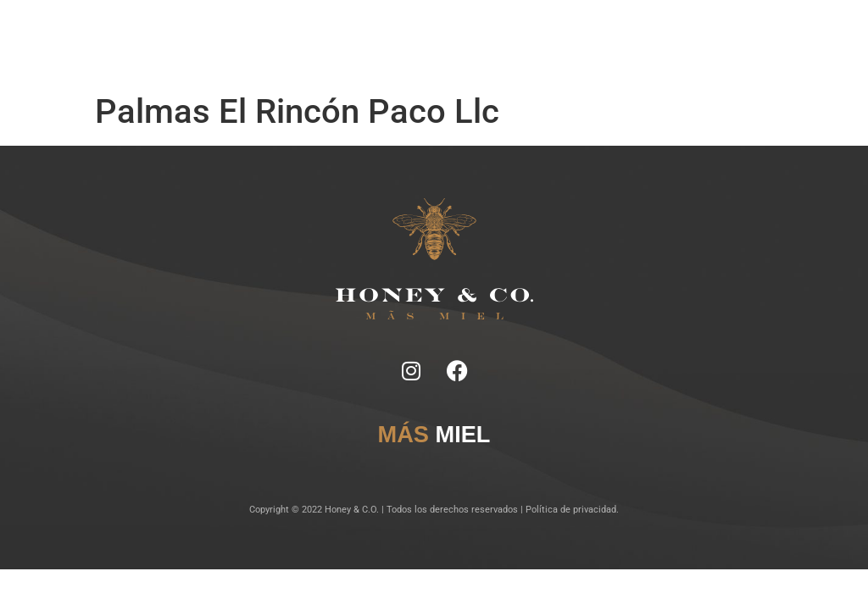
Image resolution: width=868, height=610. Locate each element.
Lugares (431, 33)
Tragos (395, 33)
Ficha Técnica (348, 33)
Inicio (274, 33)
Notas (303, 33)
